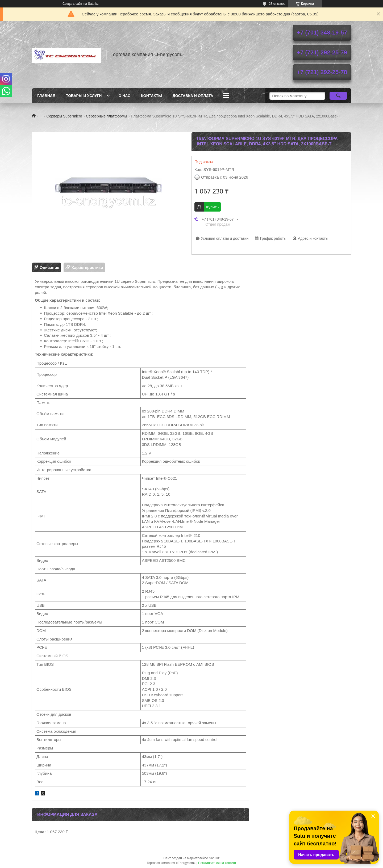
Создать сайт (72, 4)
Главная (46, 96)
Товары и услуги (84, 96)
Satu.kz (214, 858)
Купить (212, 207)
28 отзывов (277, 4)
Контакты (151, 96)
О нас (124, 96)
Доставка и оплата (193, 96)
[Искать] (338, 96)
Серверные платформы (106, 116)
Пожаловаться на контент (217, 863)
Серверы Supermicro (64, 116)
